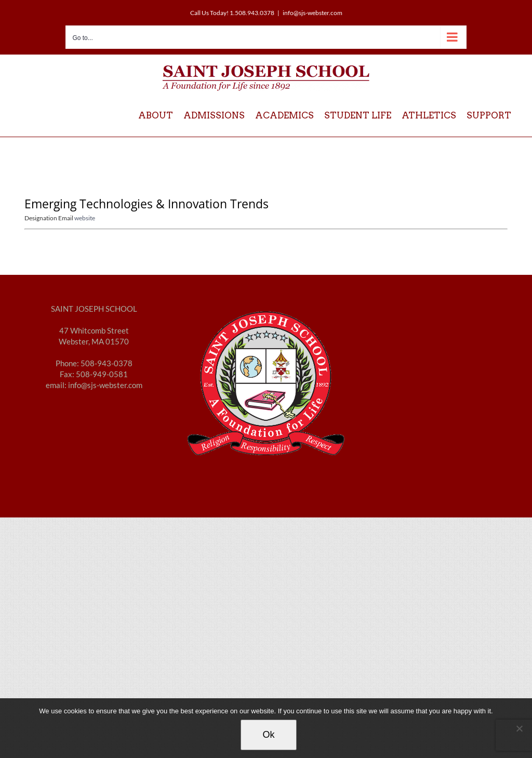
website (85, 218)
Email (66, 218)
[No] (519, 728)
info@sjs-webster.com (312, 13)
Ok (268, 735)
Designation (41, 218)
